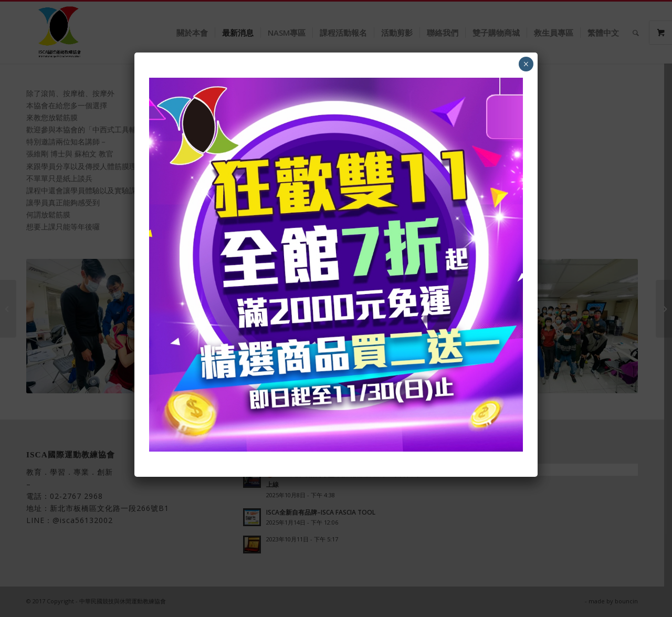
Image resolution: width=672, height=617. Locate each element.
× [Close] (526, 64)
